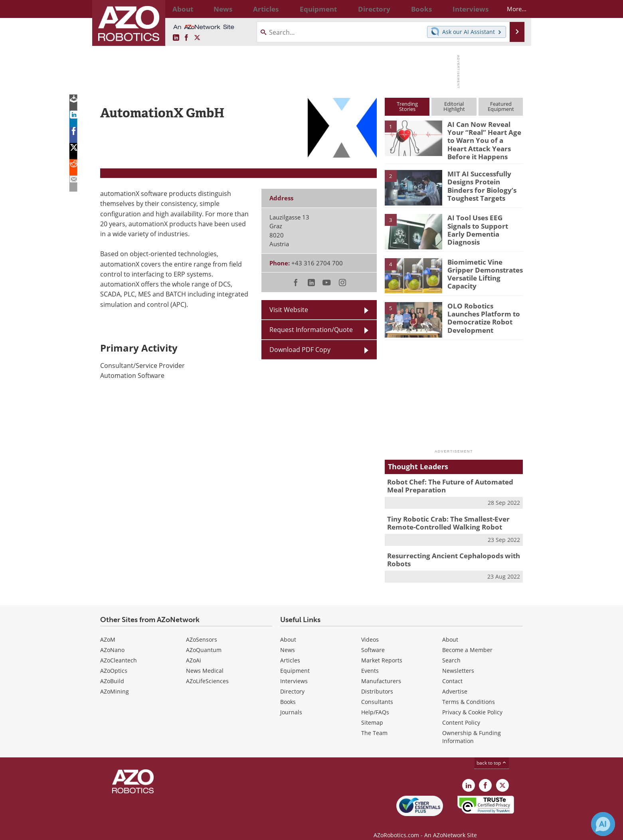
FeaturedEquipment (501, 106)
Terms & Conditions (469, 692)
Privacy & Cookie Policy (472, 703)
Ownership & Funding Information (472, 727)
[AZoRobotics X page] (197, 38)
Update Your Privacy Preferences (161, 830)
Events (370, 661)
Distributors (377, 682)
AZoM (108, 630)
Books (288, 692)
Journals (291, 703)
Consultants (377, 692)
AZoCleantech (119, 651)
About (288, 630)
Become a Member (467, 640)
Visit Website (289, 310)
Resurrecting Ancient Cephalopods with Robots (447, 551)
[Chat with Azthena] (603, 824)
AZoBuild (112, 671)
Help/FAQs (375, 703)
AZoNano (112, 640)
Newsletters (458, 661)
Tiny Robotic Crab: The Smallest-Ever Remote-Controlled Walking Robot (443, 516)
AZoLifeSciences (207, 671)
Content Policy (461, 713)
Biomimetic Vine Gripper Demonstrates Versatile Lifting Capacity (485, 265)
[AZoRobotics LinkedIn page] (176, 38)
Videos (370, 630)
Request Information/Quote (311, 330)
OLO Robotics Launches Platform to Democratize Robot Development (485, 308)
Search (451, 651)
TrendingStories (407, 106)
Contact (452, 671)
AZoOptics (114, 661)
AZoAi (194, 651)
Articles (290, 651)
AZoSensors (202, 630)
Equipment (295, 661)
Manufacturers (381, 671)
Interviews (294, 671)
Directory (292, 682)
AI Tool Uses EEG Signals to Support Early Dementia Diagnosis (483, 220)
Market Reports (382, 651)
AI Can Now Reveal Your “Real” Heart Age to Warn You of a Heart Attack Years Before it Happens (483, 138)
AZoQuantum (204, 640)
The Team (374, 723)
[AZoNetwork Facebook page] (186, 38)
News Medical (205, 661)
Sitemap (372, 713)
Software (373, 640)
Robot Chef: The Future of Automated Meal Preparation (452, 481)
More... (510, 9)
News (288, 640)
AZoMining (115, 682)
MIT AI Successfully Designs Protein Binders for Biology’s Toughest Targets (483, 180)
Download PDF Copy (300, 350)
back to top (492, 753)
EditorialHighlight (454, 106)
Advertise (455, 682)
